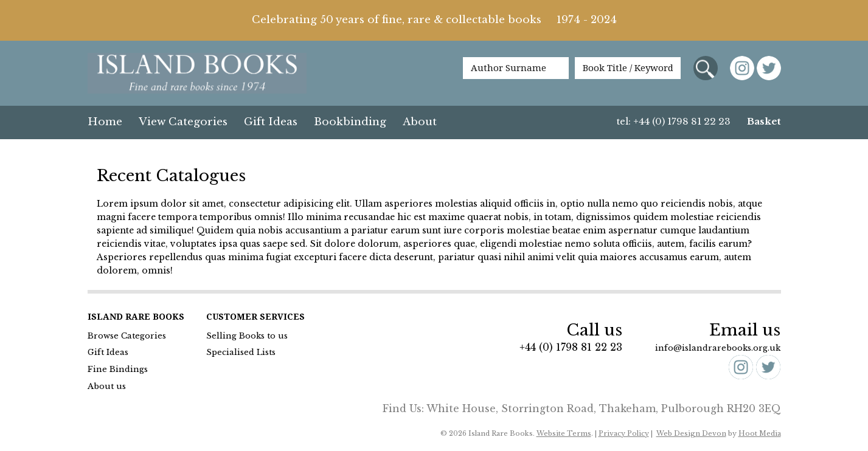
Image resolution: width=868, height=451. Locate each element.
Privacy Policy (624, 433)
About (420, 122)
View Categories (183, 122)
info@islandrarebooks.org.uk (718, 348)
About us (107, 386)
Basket (764, 121)
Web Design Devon (691, 433)
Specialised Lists (241, 352)
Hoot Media (760, 433)
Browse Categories (127, 336)
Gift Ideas (271, 122)
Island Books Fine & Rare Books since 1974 (197, 74)
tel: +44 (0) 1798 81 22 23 (674, 121)
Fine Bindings (118, 369)
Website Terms (564, 433)
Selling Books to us (247, 336)
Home (105, 122)
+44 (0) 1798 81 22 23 (571, 347)
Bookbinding (350, 122)
